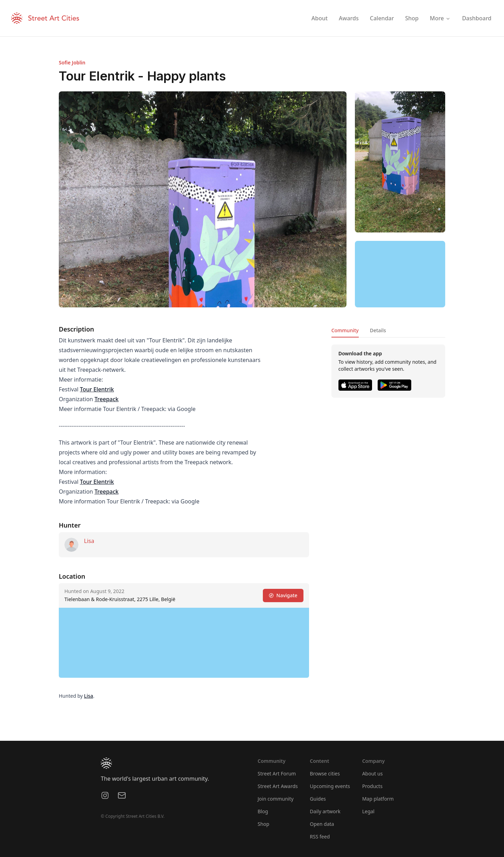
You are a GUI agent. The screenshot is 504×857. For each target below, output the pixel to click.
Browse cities (325, 774)
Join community (276, 799)
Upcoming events (330, 786)
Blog (263, 811)
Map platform (378, 799)
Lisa (89, 541)
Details (378, 330)
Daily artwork (325, 811)
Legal (368, 811)
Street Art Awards (278, 786)
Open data (322, 824)
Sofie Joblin (72, 62)
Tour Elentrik (97, 389)
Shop (263, 824)
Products (372, 786)
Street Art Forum (277, 774)
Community (345, 330)
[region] (400, 274)
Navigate (283, 595)
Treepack (107, 399)
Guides (318, 799)
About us (373, 774)
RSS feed (320, 837)
